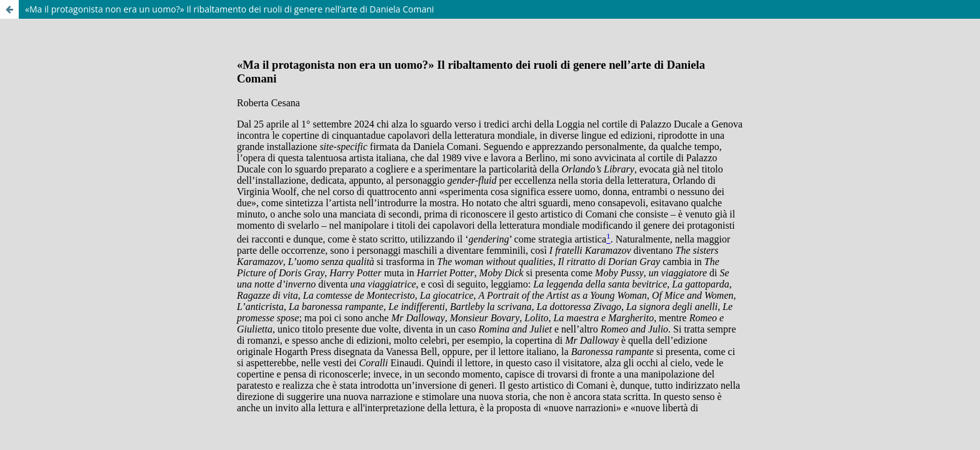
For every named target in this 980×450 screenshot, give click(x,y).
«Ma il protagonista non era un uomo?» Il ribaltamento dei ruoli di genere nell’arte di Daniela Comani (229, 9)
